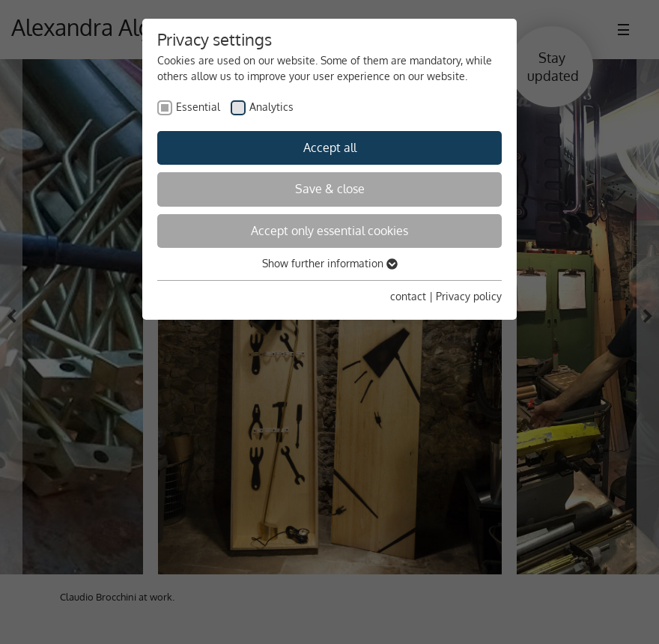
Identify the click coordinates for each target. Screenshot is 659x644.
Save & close (330, 189)
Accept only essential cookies (329, 231)
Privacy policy (469, 296)
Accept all (330, 148)
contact (408, 296)
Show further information (330, 263)
